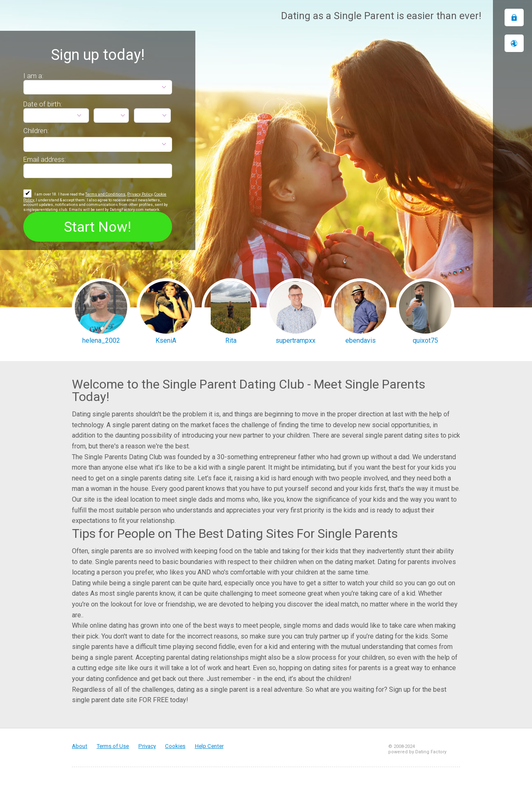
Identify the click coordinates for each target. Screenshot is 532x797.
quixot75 (425, 340)
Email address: (45, 159)
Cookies (175, 746)
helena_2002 (101, 340)
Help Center (209, 746)
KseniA (166, 340)
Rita (231, 340)
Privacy (147, 746)
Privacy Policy (140, 194)
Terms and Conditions (105, 194)
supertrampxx (296, 340)
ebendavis (361, 340)
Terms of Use (113, 746)
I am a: (33, 76)
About (80, 746)
